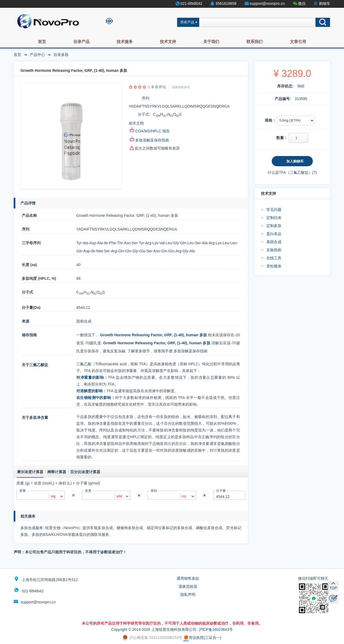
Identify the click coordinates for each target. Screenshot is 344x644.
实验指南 (274, 250)
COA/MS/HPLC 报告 (152, 131)
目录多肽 (61, 55)
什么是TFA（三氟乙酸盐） (290, 172)
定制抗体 (274, 218)
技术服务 (125, 42)
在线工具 (274, 258)
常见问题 (274, 210)
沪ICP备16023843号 (216, 629)
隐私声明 (188, 595)
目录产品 (81, 42)
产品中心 (37, 55)
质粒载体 (274, 266)
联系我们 (255, 42)
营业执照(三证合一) (202, 638)
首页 (42, 42)
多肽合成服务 (32, 528)
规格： (270, 120)
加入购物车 (295, 161)
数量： (282, 138)
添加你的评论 (181, 87)
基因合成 (274, 242)
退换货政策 (188, 586)
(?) (315, 172)
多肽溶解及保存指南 (152, 140)
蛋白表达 (274, 234)
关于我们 (211, 42)
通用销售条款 (188, 578)
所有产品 (187, 22)
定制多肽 (274, 226)
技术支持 (168, 42)
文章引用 (298, 42)
